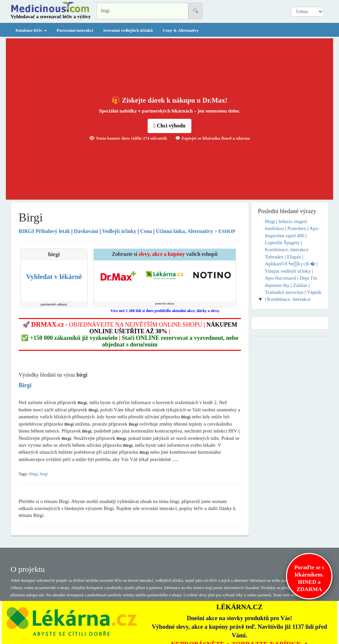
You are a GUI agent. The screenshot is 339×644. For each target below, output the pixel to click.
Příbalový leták (45, 231)
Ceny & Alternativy (181, 30)
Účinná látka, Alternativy (185, 231)
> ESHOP (225, 231)
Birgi (33, 474)
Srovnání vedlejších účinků (128, 30)
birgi (44, 474)
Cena (146, 231)
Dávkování (86, 231)
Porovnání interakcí (75, 30)
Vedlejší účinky (119, 231)
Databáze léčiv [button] (31, 30)
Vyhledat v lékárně (54, 277)
